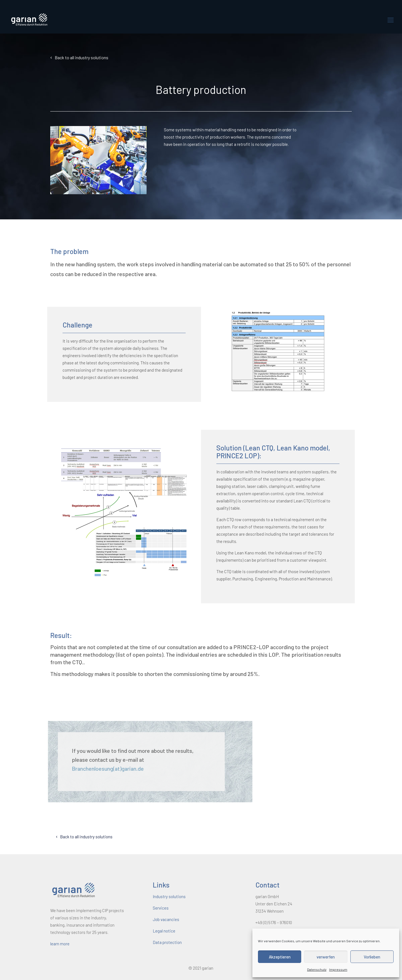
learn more (60, 944)
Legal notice (164, 931)
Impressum (338, 969)
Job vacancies (166, 919)
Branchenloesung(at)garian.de (144, 768)
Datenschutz (317, 969)
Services (161, 908)
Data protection (167, 942)
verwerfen (326, 957)
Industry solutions (169, 896)
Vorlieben (372, 957)
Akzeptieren (280, 957)
